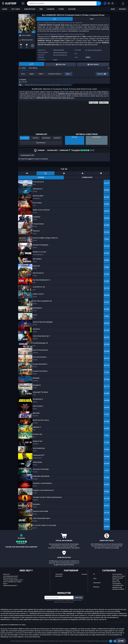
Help (121, 641)
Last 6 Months (46, 138)
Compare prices (66, 85)
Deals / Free (116, 582)
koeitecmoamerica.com (60, 52)
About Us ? (7, 575)
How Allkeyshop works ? (11, 576)
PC (94, 575)
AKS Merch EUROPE (118, 590)
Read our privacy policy (101, 641)
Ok (111, 641)
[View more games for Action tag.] (88, 58)
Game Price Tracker (119, 576)
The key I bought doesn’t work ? (13, 580)
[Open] (23, 3)
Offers (22, 68)
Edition (41, 74)
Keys (68, 74)
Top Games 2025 (118, 586)
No (115, 641)
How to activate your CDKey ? (13, 582)
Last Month (57, 138)
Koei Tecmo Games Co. (60, 55)
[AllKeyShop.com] (9, 3)
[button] (123, 3)
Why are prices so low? (10, 578)
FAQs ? (5, 584)
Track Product (41, 143)
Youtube (84, 575)
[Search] (99, 3)
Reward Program (118, 578)
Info (55, 19)
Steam (55, 60)
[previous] (20, 32)
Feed (92, 19)
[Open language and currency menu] (110, 3)
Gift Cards (116, 580)
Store (23, 74)
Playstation (97, 583)
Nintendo (96, 587)
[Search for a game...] (64, 3)
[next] (34, 32)
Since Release (25, 138)
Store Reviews (117, 584)
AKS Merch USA (117, 588)
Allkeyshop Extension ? (10, 586)
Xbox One (90, 50)
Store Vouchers (117, 575)
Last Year (35, 138)
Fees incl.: (101, 74)
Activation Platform (55, 74)
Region (32, 74)
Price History (32, 68)
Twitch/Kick (59, 575)
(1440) (81, 151)
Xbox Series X (98, 50)
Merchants (59, 576)
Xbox (95, 579)
